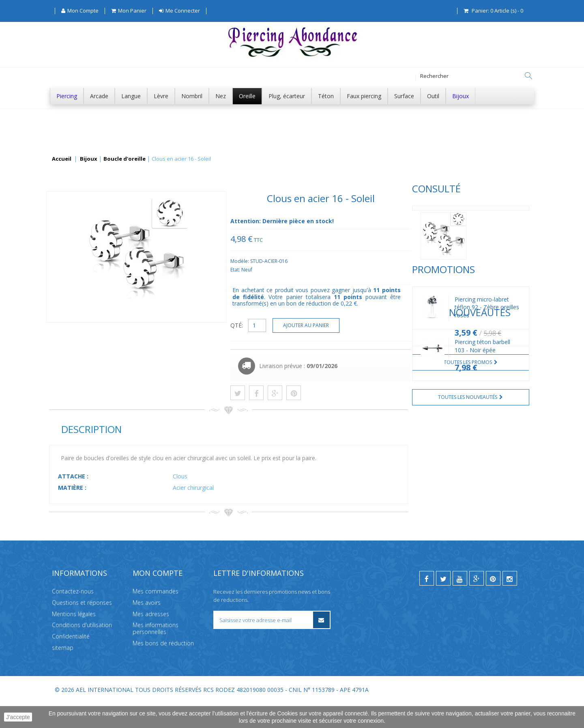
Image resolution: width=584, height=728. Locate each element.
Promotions (81, 296)
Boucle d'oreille (125, 159)
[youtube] (460, 603)
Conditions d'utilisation (82, 649)
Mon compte (158, 597)
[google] (477, 603)
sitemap (63, 672)
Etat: (357, 270)
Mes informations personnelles (156, 653)
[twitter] (443, 603)
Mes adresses (151, 638)
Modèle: (362, 261)
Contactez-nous (73, 615)
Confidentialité (71, 660)
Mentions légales (74, 638)
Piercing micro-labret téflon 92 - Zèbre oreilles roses (124, 334)
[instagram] (510, 603)
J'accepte (18, 717)
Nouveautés (80, 423)
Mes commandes (156, 615)
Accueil (62, 159)
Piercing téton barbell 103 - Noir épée (119, 457)
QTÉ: (358, 325)
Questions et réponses (82, 627)
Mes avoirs (147, 627)
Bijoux (89, 159)
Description (212, 429)
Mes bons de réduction (163, 667)
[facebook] (427, 603)
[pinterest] (493, 603)
